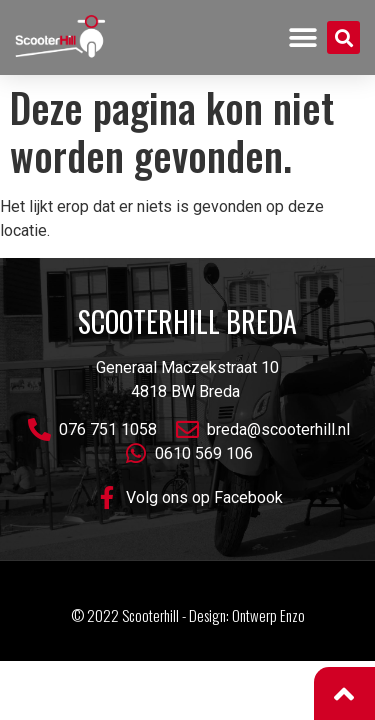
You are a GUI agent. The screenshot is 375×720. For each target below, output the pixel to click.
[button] (303, 37)
